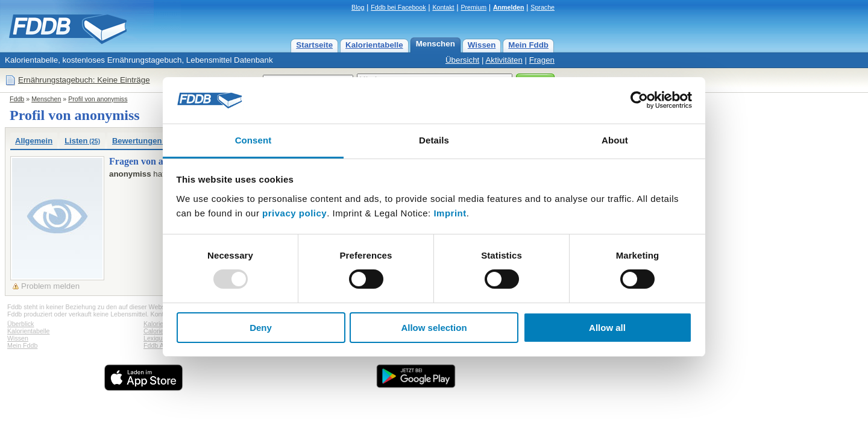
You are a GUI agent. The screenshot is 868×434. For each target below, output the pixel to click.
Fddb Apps (159, 345)
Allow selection (434, 328)
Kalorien (155, 324)
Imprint (450, 213)
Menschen (436, 44)
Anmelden (509, 7)
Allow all (607, 328)
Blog (358, 7)
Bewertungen (141, 141)
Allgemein (34, 141)
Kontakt (443, 7)
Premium (473, 7)
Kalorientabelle (374, 45)
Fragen (542, 60)
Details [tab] (434, 140)
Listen (82, 141)
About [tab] (615, 140)
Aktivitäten (504, 60)
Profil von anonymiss (98, 99)
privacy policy (294, 213)
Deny (261, 328)
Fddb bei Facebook (398, 7)
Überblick (20, 324)
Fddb (17, 99)
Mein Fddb (528, 45)
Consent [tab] (253, 140)
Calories (155, 331)
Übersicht (462, 60)
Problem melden (50, 286)
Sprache (542, 7)
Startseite (314, 45)
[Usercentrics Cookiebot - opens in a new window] (639, 100)
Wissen (482, 45)
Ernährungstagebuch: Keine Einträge (84, 80)
